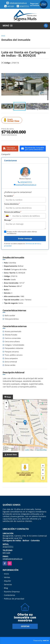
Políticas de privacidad (14, 599)
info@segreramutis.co (18, 3)
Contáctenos (10, 595)
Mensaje (8, 220)
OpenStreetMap (41, 450)
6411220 (11, 6)
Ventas (7, 577)
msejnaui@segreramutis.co (26, 185)
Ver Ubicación (24, 473)
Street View (12, 120)
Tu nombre (9, 196)
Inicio (3, 36)
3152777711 (24, 6)
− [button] (6, 407)
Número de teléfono (13, 212)
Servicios (8, 584)
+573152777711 (26, 182)
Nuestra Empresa (12, 592)
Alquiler (8, 581)
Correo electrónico (12, 204)
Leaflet (27, 450)
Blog (6, 588)
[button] (46, 69)
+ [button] (6, 403)
